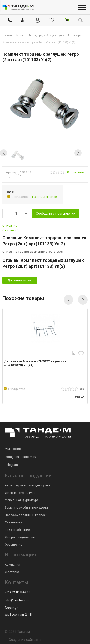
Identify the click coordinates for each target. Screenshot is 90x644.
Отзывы (11, 230)
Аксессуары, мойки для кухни (27, 485)
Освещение (14, 544)
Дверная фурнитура (20, 493)
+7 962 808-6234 (18, 592)
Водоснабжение (17, 530)
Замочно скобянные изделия (27, 507)
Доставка (12, 572)
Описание (10, 225)
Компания (12, 564)
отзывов (76, 172)
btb (39, 640)
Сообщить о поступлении (56, 213)
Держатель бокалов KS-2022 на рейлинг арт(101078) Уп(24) (36, 363)
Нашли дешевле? (45, 197)
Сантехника (14, 522)
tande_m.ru (28, 457)
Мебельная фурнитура (22, 500)
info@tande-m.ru (17, 600)
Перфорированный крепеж (26, 515)
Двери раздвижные (20, 537)
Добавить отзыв (20, 280)
